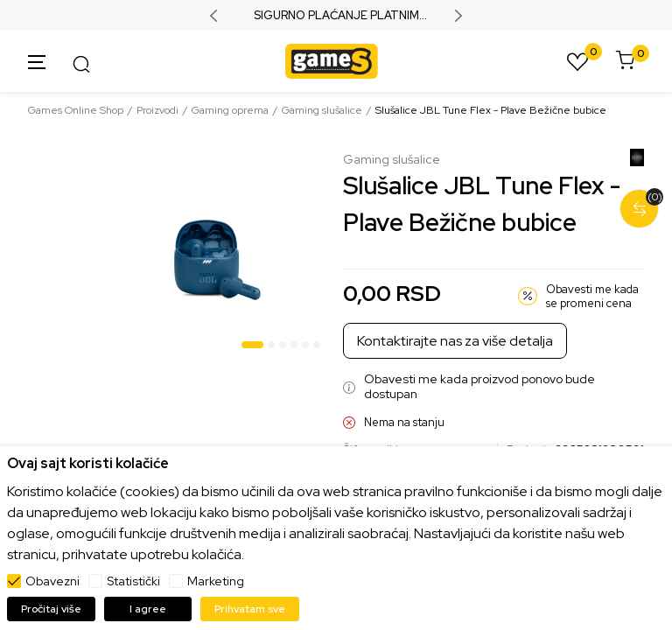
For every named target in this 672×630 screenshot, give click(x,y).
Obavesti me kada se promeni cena (592, 296)
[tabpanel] (218, 255)
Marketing (216, 581)
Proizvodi (157, 110)
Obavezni (52, 581)
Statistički (133, 581)
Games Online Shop (76, 110)
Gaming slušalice (322, 110)
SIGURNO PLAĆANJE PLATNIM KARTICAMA (336, 16)
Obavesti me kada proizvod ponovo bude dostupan (479, 387)
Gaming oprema (230, 110)
